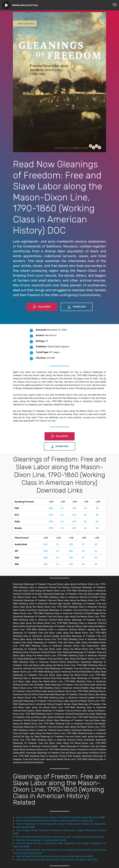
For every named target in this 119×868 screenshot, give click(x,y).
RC (97, 508)
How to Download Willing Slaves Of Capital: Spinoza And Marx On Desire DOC (55, 821)
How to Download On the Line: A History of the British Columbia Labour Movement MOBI (60, 817)
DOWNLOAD (77, 307)
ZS (85, 508)
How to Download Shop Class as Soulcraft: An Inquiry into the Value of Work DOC (57, 860)
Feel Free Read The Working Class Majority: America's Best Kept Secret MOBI (54, 856)
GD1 (74, 508)
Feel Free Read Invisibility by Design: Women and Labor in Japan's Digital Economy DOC (60, 837)
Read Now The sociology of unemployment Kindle (41, 840)
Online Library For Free (25, 5)
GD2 (51, 508)
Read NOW (42, 307)
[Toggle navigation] (115, 4)
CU (62, 508)
